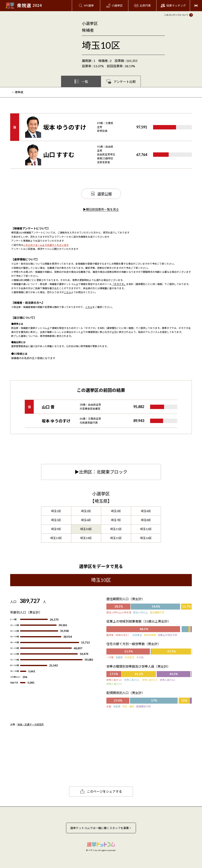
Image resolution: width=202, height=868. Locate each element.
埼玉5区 (56, 520)
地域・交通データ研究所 (31, 724)
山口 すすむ (59, 155)
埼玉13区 (56, 538)
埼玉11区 (116, 529)
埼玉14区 (86, 538)
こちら (67, 292)
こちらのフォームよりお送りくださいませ (46, 245)
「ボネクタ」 (119, 284)
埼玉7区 (116, 520)
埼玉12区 (146, 529)
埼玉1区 (56, 511)
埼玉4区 (146, 511)
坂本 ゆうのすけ (65, 127)
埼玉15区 (116, 538)
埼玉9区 (56, 529)
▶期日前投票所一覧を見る (101, 209)
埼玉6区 (86, 520)
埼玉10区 (86, 529)
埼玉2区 (86, 511)
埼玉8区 (146, 520)
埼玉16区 (146, 538)
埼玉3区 (116, 511)
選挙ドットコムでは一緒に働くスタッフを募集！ (101, 828)
